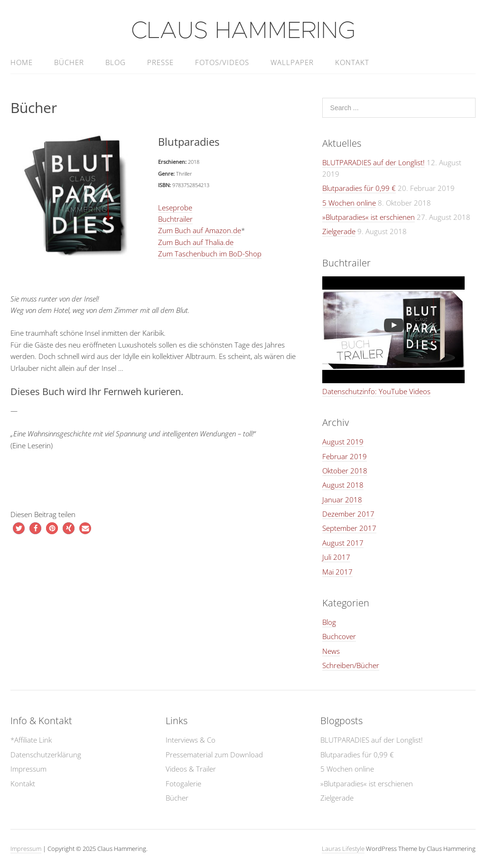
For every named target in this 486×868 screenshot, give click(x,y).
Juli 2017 (336, 557)
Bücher (69, 62)
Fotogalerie (183, 783)
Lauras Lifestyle (343, 849)
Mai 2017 (337, 572)
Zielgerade (339, 231)
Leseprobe (175, 208)
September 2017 (349, 528)
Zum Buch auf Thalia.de (196, 242)
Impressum (28, 769)
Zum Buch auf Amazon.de (200, 230)
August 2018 (343, 485)
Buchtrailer (175, 219)
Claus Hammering (243, 31)
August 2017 (343, 543)
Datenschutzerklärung (46, 755)
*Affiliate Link (31, 740)
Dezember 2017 (348, 514)
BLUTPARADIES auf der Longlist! (374, 162)
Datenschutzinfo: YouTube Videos (376, 391)
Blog (116, 62)
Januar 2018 (342, 500)
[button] (19, 528)
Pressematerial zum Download (214, 755)
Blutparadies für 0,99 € (359, 188)
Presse (160, 62)
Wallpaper (292, 62)
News (331, 651)
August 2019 (343, 442)
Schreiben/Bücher (351, 665)
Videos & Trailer (191, 769)
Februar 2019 (345, 456)
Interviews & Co (191, 740)
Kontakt (352, 62)
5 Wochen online (349, 203)
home (22, 62)
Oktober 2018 (345, 471)
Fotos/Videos (222, 62)
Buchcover (339, 636)
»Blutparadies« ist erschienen (369, 217)
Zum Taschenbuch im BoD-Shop (210, 254)
